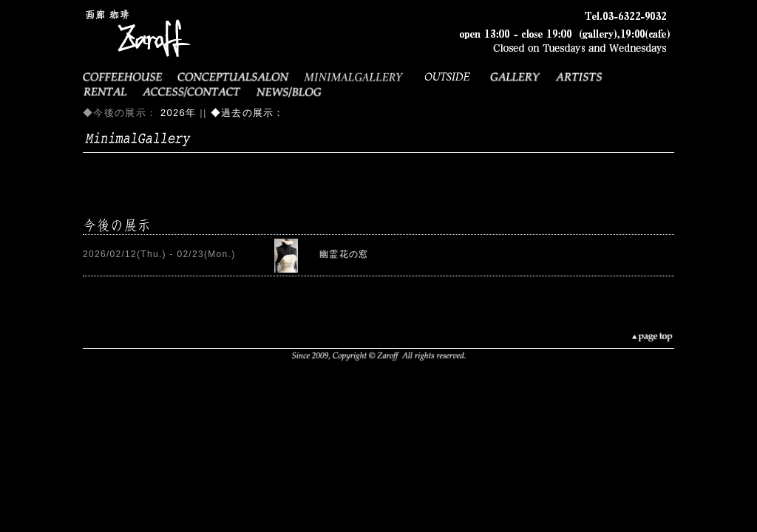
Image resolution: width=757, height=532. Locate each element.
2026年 (178, 113)
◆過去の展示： (248, 113)
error (378, 255)
